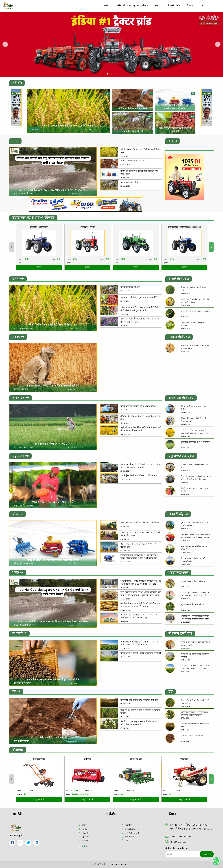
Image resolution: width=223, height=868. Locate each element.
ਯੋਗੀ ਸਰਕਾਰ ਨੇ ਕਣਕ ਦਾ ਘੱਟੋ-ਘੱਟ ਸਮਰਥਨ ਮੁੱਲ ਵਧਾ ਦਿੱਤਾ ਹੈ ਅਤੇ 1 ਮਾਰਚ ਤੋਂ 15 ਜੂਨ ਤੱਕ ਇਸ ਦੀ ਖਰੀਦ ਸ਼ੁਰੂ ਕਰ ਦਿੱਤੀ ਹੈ (141, 595)
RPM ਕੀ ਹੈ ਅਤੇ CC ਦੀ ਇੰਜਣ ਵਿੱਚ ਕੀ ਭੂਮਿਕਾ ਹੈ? (194, 548)
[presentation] (5, 44)
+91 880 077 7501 (176, 842)
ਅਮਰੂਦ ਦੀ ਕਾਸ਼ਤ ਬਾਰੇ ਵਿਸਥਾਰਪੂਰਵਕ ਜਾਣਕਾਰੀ (193, 324)
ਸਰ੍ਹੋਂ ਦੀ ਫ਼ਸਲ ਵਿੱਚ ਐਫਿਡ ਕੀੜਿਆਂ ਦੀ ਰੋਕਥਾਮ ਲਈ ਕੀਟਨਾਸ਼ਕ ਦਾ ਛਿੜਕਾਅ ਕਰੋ (141, 430)
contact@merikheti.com (178, 836)
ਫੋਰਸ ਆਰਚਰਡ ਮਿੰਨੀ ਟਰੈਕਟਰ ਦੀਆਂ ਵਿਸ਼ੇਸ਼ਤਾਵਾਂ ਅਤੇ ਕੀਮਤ (193, 560)
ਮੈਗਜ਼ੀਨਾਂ (128, 825)
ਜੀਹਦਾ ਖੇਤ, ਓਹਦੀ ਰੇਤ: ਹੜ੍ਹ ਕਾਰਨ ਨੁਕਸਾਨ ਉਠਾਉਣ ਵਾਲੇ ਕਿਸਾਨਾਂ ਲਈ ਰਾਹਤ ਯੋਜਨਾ (53, 190)
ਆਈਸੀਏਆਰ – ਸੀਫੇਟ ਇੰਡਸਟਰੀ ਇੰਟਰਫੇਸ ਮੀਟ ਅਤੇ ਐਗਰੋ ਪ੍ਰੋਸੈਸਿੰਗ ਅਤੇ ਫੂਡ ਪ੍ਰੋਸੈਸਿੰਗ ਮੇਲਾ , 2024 (141, 583)
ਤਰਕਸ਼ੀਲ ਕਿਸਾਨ (132, 829)
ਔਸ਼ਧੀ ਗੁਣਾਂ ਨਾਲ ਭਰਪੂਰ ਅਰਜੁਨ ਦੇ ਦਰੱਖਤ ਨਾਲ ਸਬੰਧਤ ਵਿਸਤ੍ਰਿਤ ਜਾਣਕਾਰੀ (139, 724)
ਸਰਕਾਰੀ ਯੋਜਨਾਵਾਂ (132, 833)
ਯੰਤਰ (153, 6)
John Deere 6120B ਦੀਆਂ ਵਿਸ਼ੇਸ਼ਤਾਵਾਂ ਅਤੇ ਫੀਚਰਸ (140, 523)
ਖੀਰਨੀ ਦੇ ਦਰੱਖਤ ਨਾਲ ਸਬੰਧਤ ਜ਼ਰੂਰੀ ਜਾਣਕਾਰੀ (196, 311)
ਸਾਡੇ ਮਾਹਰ (129, 836)
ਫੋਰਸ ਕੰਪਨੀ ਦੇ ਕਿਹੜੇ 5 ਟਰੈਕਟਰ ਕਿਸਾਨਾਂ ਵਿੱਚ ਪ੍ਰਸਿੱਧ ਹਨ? (138, 546)
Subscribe (207, 854)
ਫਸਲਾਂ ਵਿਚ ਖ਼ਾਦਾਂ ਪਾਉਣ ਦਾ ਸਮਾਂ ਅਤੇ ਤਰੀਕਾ (53, 444)
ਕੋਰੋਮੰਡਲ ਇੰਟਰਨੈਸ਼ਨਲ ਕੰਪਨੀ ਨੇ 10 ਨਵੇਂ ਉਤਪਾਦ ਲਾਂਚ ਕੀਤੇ (140, 418)
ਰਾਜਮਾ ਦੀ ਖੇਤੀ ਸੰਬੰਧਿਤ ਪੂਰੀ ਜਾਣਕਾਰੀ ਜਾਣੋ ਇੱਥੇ (139, 298)
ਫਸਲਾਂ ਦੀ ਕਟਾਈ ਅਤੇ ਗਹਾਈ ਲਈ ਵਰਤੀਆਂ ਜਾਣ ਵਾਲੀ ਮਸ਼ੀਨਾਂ (139, 173)
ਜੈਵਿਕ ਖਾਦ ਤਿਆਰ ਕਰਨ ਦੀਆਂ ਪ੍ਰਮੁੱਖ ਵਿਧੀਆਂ (138, 407)
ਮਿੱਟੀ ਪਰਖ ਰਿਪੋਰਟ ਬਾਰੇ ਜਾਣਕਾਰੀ (133, 108)
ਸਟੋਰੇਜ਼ (118, 6)
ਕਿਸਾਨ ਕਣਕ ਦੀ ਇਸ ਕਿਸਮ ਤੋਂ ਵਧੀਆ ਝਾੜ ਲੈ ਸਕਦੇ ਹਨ (196, 289)
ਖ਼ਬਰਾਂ (164, 6)
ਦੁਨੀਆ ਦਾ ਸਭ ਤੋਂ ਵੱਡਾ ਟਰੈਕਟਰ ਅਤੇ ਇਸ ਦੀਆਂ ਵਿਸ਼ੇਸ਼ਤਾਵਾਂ (194, 525)
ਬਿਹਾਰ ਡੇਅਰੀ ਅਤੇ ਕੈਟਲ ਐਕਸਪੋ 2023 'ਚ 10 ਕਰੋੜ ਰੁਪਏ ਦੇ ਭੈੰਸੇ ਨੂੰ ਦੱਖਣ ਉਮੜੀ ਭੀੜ (140, 466)
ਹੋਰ (184, 6)
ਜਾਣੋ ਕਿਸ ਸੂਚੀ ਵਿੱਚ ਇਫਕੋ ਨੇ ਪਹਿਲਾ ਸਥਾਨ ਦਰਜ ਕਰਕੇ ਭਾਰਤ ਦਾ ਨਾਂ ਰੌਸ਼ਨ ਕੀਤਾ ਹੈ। (139, 617)
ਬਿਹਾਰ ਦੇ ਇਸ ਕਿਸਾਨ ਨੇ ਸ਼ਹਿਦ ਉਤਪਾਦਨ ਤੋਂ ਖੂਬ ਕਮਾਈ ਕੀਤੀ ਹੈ (53, 680)
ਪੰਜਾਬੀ (194, 6)
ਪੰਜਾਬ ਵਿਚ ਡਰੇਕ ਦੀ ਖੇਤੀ (132, 131)
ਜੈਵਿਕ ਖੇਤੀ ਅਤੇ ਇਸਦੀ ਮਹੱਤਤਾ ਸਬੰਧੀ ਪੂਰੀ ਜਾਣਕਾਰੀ (141, 654)
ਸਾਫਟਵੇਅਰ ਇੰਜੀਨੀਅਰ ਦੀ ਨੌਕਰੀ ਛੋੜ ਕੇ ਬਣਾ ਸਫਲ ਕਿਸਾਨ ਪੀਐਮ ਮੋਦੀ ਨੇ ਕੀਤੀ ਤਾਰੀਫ (140, 644)
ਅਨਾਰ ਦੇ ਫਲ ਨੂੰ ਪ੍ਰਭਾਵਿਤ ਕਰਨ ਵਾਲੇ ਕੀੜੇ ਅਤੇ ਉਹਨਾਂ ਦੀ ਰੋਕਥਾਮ (195, 301)
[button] (107, 74)
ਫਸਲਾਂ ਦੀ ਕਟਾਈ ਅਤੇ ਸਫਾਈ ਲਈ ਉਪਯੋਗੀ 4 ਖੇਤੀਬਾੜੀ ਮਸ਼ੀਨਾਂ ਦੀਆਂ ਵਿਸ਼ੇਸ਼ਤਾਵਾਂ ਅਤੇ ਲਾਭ (195, 537)
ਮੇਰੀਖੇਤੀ (85, 846)
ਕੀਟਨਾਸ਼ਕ (130, 6)
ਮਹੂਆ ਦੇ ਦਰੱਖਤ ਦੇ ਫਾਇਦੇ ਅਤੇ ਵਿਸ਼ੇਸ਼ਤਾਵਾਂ (195, 605)
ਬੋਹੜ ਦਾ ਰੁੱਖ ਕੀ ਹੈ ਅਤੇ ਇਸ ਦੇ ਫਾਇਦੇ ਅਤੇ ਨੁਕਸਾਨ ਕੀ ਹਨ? (140, 713)
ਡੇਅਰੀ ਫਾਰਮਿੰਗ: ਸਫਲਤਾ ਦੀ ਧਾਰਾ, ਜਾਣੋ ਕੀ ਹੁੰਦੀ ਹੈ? (53, 502)
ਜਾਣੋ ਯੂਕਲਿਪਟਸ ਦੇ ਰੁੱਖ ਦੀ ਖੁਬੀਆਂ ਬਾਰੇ (194, 582)
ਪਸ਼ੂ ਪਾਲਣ (142, 6)
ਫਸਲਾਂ (109, 6)
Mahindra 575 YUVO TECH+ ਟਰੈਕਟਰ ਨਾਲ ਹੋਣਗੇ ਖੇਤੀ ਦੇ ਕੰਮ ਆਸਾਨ (140, 535)
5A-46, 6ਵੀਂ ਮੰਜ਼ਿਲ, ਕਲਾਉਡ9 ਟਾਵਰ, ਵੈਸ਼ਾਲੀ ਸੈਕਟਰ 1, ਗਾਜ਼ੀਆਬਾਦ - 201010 (191, 827)
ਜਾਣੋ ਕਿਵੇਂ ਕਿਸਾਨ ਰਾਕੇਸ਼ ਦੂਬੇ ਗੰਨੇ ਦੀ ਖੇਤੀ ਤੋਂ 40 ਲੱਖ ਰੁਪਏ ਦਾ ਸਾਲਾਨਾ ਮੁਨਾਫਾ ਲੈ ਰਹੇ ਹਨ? (140, 606)
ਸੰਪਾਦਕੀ (174, 6)
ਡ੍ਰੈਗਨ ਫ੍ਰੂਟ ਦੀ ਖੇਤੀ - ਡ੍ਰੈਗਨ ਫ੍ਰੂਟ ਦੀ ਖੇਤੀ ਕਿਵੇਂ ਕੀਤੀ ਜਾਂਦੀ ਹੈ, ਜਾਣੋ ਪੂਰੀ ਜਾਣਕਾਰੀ (139, 309)
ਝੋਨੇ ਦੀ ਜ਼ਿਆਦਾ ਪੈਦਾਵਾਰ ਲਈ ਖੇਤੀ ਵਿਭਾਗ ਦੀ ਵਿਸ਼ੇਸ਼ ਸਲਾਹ (68, 126)
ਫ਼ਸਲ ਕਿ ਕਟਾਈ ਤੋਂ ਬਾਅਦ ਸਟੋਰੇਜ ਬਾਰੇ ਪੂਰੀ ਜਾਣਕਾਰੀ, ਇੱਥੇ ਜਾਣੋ (53, 386)
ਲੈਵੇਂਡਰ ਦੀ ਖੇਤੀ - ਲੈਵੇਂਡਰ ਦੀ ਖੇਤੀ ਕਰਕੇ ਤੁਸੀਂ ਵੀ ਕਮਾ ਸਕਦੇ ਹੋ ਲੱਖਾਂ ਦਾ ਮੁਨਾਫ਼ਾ (141, 320)
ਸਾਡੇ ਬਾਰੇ (129, 840)
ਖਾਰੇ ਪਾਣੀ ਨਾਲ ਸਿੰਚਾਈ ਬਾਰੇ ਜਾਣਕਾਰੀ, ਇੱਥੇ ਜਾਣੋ (139, 701)
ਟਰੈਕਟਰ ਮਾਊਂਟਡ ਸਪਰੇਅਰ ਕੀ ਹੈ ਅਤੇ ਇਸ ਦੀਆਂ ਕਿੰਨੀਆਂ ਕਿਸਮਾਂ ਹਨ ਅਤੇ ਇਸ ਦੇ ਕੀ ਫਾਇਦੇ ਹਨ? (139, 557)
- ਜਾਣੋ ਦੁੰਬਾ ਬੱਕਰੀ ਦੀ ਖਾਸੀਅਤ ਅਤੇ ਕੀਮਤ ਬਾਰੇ (139, 476)
